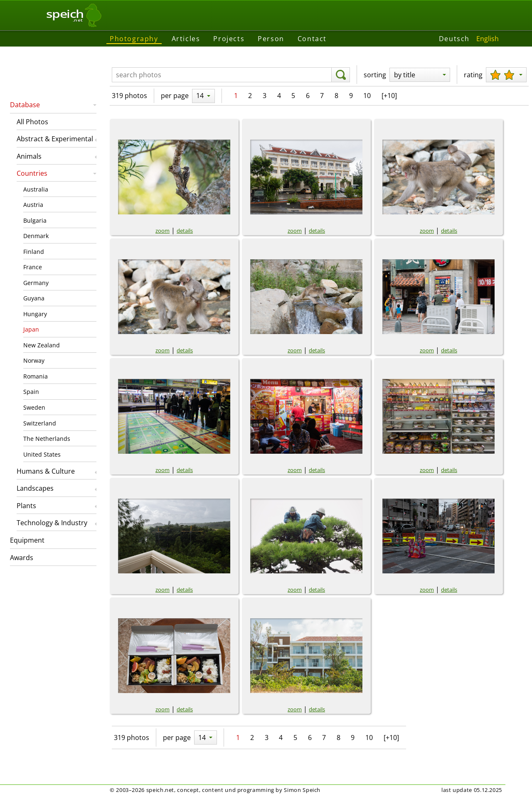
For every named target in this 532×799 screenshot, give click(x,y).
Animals (29, 156)
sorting (375, 75)
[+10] (389, 96)
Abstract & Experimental (55, 139)
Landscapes (35, 488)
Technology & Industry (52, 523)
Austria (33, 205)
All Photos (32, 122)
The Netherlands (47, 439)
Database (25, 105)
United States (42, 454)
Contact (312, 39)
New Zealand (42, 345)
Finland (34, 252)
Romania (36, 376)
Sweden (34, 407)
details (185, 231)
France (33, 267)
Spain (31, 392)
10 (367, 96)
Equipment (27, 540)
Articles (186, 39)
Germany (36, 283)
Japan (31, 329)
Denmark (36, 236)
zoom (163, 231)
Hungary (35, 314)
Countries (32, 173)
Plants (26, 506)
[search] (341, 75)
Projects (229, 39)
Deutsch (454, 39)
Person (271, 39)
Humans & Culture (46, 471)
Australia (36, 189)
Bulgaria (35, 220)
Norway (34, 360)
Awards (22, 558)
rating (473, 75)
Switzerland (40, 423)
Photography (134, 39)
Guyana (34, 298)
